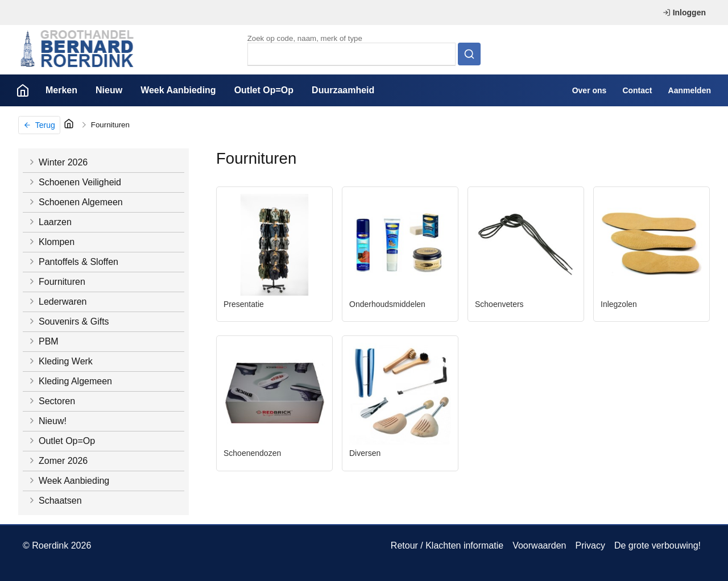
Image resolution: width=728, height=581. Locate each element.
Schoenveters (499, 304)
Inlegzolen (619, 304)
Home (23, 90)
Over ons (590, 90)
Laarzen (49, 222)
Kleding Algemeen (70, 381)
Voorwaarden (539, 545)
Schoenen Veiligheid (74, 182)
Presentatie (244, 304)
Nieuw (109, 90)
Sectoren (51, 401)
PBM (43, 341)
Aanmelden (690, 90)
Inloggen (684, 13)
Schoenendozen (252, 453)
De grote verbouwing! (657, 545)
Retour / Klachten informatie (447, 545)
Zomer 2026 (57, 461)
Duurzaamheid (343, 90)
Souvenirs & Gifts (68, 321)
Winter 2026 (57, 162)
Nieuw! (47, 421)
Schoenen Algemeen (75, 202)
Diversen (365, 453)
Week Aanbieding (178, 90)
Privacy (590, 545)
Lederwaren (57, 302)
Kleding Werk (60, 361)
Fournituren (110, 125)
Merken (61, 90)
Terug (39, 125)
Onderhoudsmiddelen (387, 304)
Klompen (51, 242)
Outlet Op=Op (264, 90)
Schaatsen (55, 501)
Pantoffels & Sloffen (73, 262)
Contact (637, 90)
